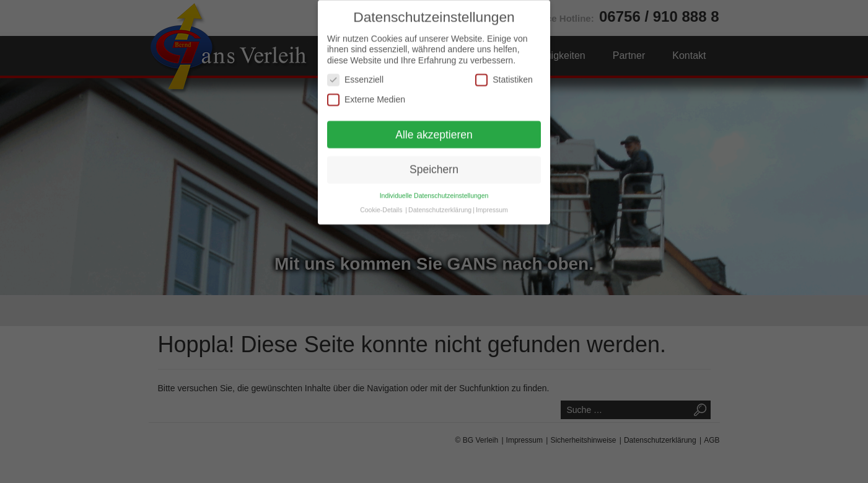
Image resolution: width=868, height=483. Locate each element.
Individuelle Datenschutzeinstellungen (434, 184)
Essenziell (355, 68)
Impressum (492, 198)
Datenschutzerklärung (440, 198)
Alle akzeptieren (434, 123)
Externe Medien (366, 88)
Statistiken (504, 68)
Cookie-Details (381, 198)
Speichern (434, 158)
